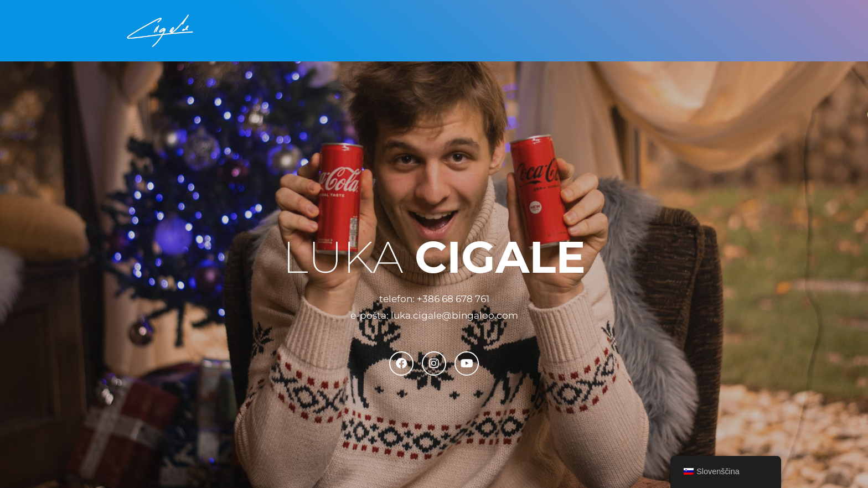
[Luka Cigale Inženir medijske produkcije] (160, 31)
